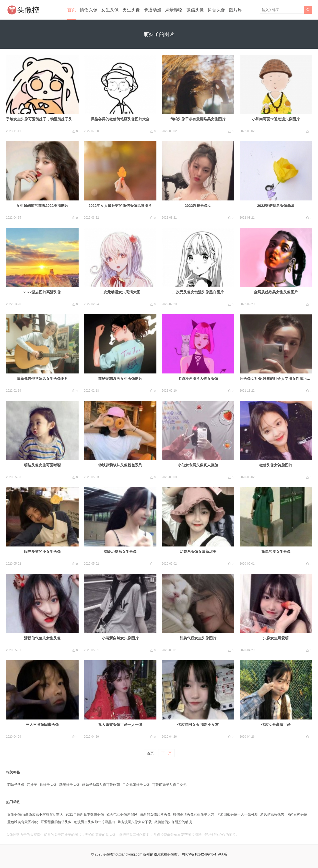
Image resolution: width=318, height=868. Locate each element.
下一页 (166, 753)
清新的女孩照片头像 (155, 814)
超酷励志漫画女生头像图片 (120, 378)
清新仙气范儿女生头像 (42, 638)
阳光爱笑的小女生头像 (42, 552)
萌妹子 (32, 785)
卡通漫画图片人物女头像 (198, 378)
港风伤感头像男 (272, 814)
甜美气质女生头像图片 (198, 638)
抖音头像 (216, 10)
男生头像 (131, 10)
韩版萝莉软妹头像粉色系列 (120, 465)
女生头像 (110, 10)
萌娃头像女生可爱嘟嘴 (42, 465)
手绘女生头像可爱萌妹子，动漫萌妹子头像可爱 (45, 119)
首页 (72, 10)
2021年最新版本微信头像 (85, 814)
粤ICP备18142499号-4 (199, 854)
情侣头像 (89, 10)
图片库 (236, 10)
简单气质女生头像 (276, 552)
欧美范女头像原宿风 (122, 814)
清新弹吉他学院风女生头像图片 (42, 378)
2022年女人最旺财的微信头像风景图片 (120, 205)
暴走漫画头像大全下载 (135, 822)
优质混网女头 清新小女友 (198, 725)
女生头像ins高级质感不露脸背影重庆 (35, 814)
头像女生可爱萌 (276, 638)
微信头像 (195, 10)
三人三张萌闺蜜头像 (42, 725)
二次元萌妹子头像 (136, 785)
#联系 (223, 854)
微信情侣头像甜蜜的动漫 (173, 822)
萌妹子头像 (16, 785)
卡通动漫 (153, 10)
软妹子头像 (48, 785)
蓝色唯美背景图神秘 (23, 822)
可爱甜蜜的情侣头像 (56, 822)
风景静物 (174, 10)
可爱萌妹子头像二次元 (169, 785)
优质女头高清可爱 (276, 725)
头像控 (108, 854)
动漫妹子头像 (70, 785)
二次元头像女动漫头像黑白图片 (198, 292)
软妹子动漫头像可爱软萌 (101, 785)
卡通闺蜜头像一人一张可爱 (237, 814)
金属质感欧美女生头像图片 (276, 292)
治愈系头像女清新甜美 (198, 552)
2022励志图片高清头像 (42, 292)
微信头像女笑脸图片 (276, 465)
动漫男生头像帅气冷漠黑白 (94, 822)
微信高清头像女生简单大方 (194, 814)
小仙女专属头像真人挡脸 (198, 465)
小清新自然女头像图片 (120, 638)
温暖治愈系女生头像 (120, 552)
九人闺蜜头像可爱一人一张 (120, 725)
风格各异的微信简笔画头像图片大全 (120, 119)
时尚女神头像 (297, 814)
